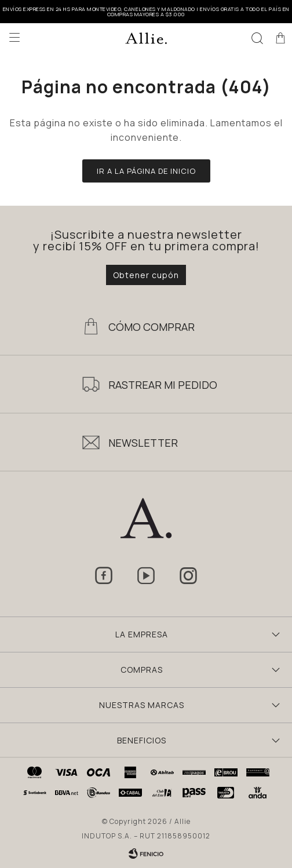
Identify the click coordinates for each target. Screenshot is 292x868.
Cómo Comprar (152, 327)
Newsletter (143, 443)
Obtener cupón (146, 275)
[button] (257, 38)
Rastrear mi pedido (163, 385)
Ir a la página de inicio (146, 171)
